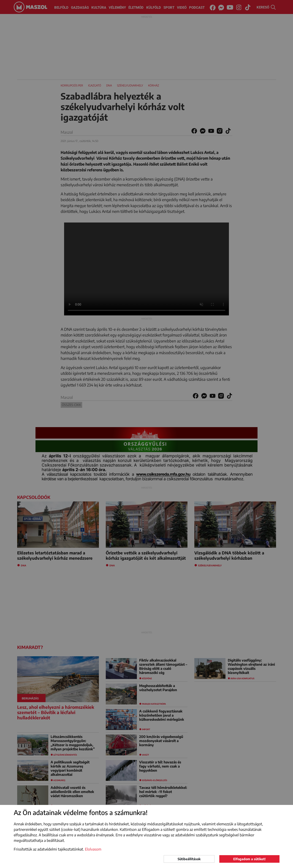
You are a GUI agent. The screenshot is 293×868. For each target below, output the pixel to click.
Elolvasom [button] (93, 849)
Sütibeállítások (189, 859)
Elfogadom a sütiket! (249, 859)
